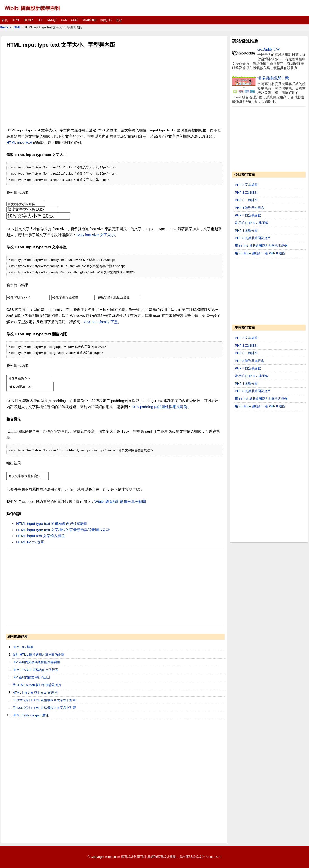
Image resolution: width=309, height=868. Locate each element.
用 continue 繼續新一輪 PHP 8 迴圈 (260, 253)
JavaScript (90, 20)
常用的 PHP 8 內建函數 (252, 223)
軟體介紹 (106, 20)
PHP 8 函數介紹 (246, 230)
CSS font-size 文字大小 (95, 235)
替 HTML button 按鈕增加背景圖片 (37, 685)
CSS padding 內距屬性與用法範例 (159, 407)
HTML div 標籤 (23, 647)
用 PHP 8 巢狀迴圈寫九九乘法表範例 (261, 246)
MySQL (52, 20)
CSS (64, 20)
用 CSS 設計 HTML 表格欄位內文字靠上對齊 (44, 708)
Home (4, 27)
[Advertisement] (114, 88)
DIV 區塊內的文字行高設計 (32, 677)
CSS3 (75, 20)
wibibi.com (113, 857)
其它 (119, 20)
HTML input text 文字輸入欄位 (41, 536)
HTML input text (19, 142)
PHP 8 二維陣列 (246, 192)
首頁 (5, 20)
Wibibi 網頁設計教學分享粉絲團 (120, 501)
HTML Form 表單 (30, 542)
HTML (16, 20)
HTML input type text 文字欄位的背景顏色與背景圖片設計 (63, 530)
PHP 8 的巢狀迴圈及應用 (253, 238)
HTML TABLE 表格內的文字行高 (35, 670)
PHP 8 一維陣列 (246, 200)
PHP (40, 20)
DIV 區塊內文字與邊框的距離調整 (36, 662)
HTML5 (29, 20)
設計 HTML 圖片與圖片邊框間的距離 (38, 654)
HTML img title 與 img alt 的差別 (35, 693)
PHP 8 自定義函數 (248, 215)
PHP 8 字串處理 (246, 185)
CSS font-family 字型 (101, 322)
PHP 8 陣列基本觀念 (250, 208)
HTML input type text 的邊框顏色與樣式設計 (52, 524)
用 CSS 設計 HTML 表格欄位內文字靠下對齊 (44, 700)
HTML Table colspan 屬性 (31, 715)
